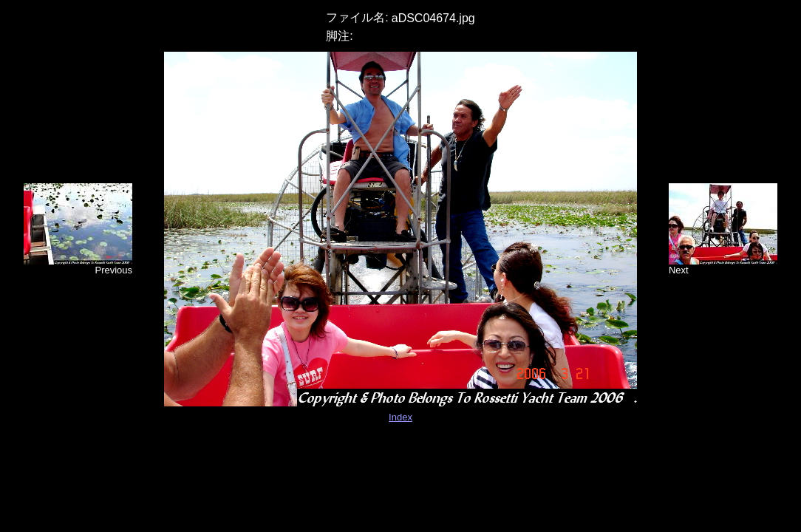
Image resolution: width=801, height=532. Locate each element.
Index (400, 417)
